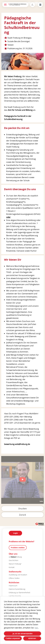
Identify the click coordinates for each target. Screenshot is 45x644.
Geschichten (13, 560)
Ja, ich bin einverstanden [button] (23, 634)
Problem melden (18, 548)
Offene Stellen (14, 578)
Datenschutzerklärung (17, 589)
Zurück (22, 515)
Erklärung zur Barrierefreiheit (19, 593)
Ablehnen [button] (32, 638)
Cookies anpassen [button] (13, 638)
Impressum (13, 586)
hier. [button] (37, 628)
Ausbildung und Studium (18, 575)
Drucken (23, 509)
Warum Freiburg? (15, 564)
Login (15, 533)
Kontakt (12, 567)
